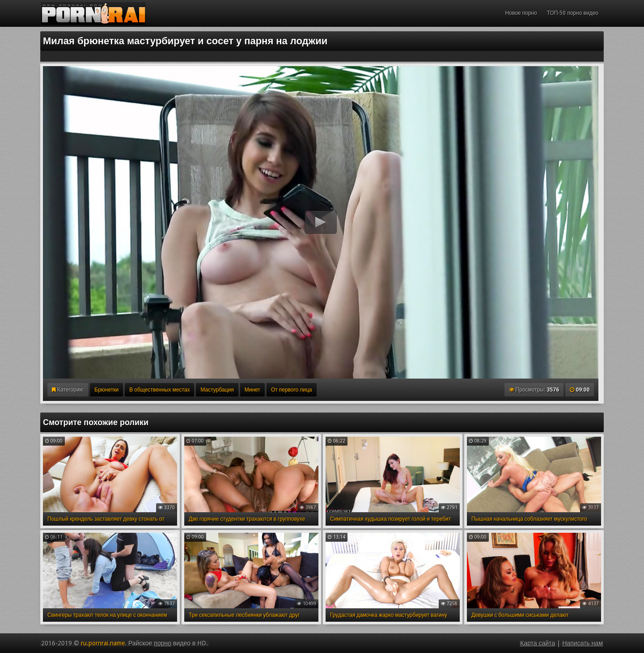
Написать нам (583, 643)
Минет (252, 390)
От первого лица (292, 390)
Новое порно (521, 13)
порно (163, 643)
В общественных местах (159, 390)
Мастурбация (217, 390)
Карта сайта (538, 643)
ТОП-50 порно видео (573, 13)
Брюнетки (106, 390)
